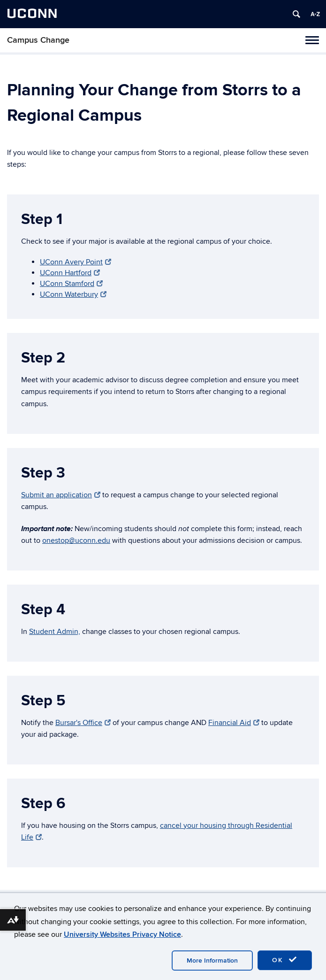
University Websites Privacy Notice (122, 934)
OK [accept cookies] (285, 960)
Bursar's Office (83, 723)
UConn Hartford (70, 273)
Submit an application (61, 495)
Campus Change (38, 40)
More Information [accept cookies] (212, 961)
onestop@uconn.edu (76, 540)
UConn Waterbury (73, 294)
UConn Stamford (71, 284)
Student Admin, (55, 632)
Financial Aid (234, 723)
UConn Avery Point (76, 262)
